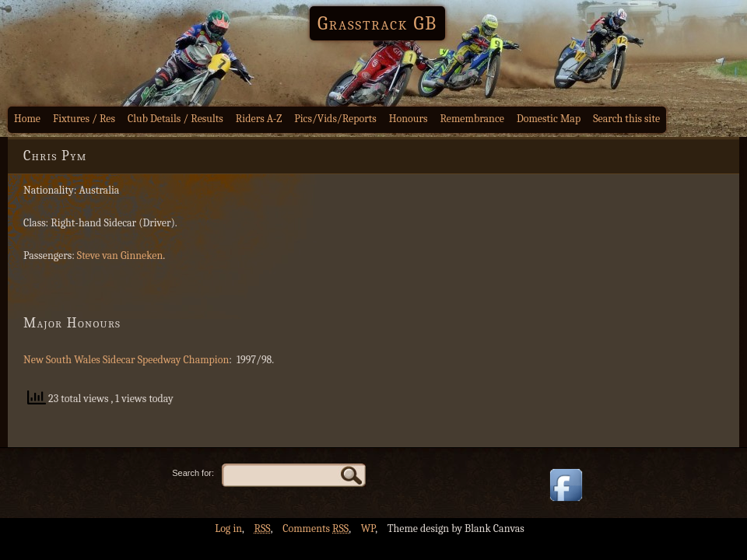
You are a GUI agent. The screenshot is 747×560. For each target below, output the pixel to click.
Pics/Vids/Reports (335, 119)
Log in (228, 528)
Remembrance (472, 119)
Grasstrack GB (377, 23)
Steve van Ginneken (120, 255)
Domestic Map (549, 119)
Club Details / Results (175, 119)
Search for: (193, 473)
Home (27, 119)
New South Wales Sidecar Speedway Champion (126, 360)
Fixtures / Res (84, 119)
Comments (316, 528)
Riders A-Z (259, 119)
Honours (409, 119)
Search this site (626, 119)
